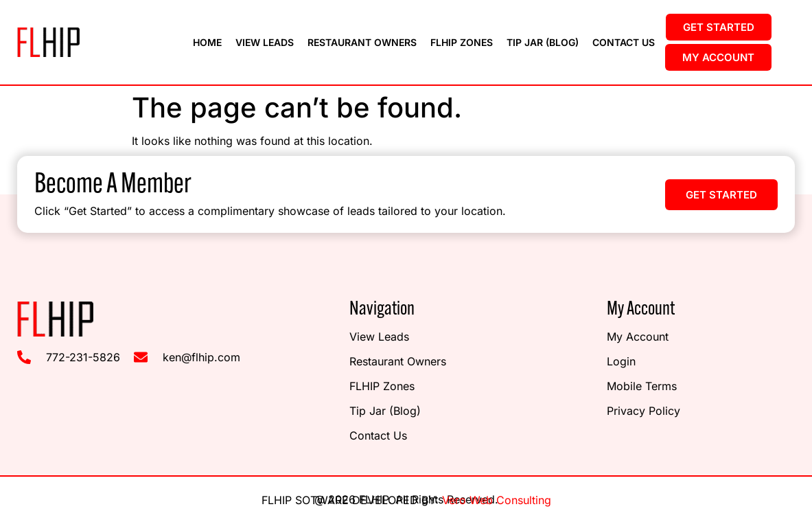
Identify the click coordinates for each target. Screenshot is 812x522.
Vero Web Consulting (497, 500)
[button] (721, 195)
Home (207, 42)
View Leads (265, 42)
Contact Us (624, 42)
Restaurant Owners (362, 42)
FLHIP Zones (462, 42)
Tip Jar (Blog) (543, 42)
